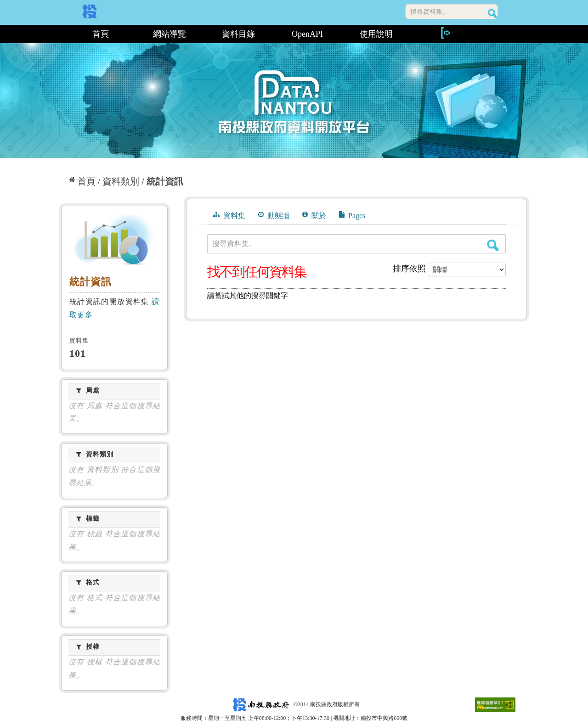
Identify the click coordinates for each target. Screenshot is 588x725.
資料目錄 (238, 34)
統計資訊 (165, 181)
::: (62, 34)
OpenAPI (307, 34)
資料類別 (121, 181)
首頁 (101, 34)
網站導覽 (170, 34)
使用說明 (376, 34)
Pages (352, 215)
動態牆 (274, 215)
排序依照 (409, 269)
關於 (314, 215)
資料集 (229, 215)
